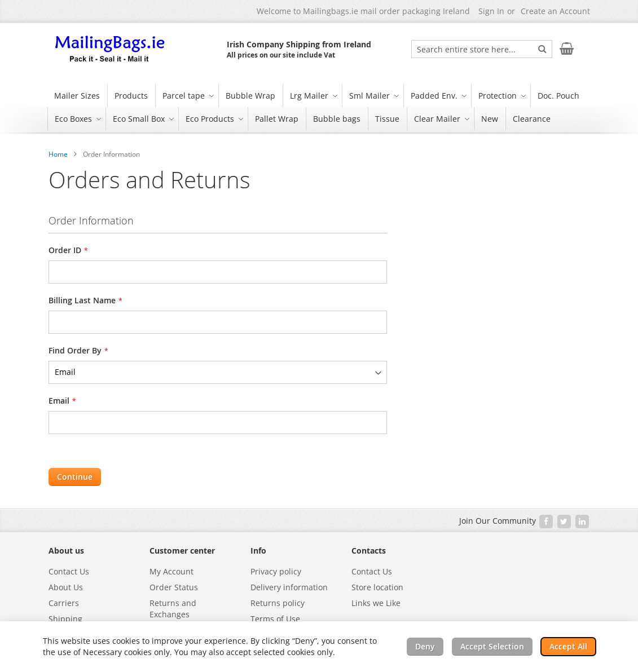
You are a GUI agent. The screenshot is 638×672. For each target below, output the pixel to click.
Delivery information (289, 587)
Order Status (174, 587)
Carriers (64, 603)
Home (58, 154)
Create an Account (555, 11)
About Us (66, 587)
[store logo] (111, 50)
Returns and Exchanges (173, 609)
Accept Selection (492, 646)
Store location (377, 587)
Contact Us (69, 571)
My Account (171, 571)
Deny (425, 646)
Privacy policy (276, 571)
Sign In (491, 11)
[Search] (542, 48)
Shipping (65, 619)
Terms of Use (275, 619)
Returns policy (278, 603)
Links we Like (376, 603)
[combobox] (482, 49)
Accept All (568, 646)
